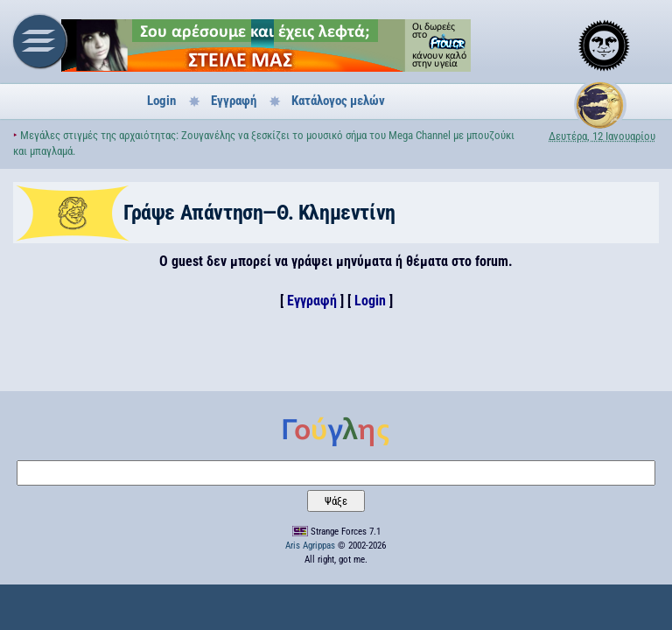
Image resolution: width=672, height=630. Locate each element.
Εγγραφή (234, 101)
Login (161, 101)
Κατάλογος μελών (338, 101)
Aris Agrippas (310, 546)
